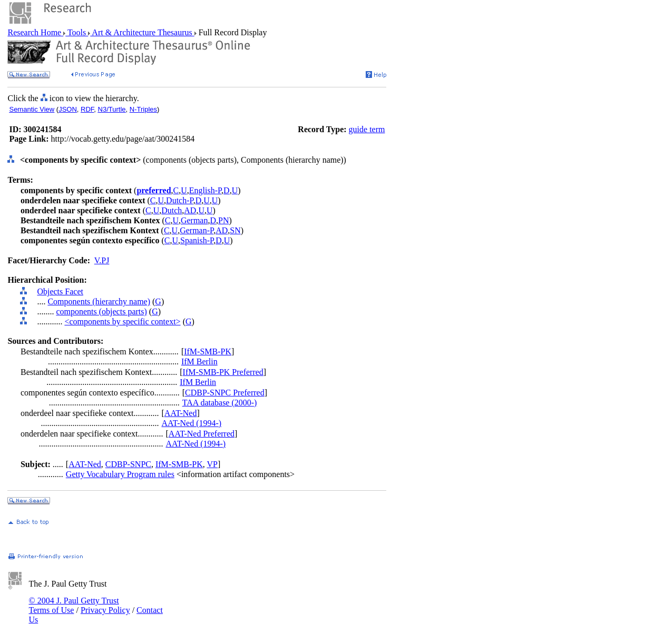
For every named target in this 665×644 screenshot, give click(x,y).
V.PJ (102, 260)
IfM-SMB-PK (208, 351)
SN (235, 230)
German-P (197, 230)
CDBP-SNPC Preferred (225, 393)
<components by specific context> (122, 321)
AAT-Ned (181, 413)
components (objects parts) (101, 311)
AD (190, 210)
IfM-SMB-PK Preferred (223, 372)
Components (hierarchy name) (99, 301)
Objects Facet (60, 291)
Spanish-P (197, 240)
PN (223, 220)
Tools (77, 32)
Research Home (35, 32)
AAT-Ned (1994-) (192, 423)
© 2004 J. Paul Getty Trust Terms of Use (74, 605)
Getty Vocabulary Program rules (120, 474)
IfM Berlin (199, 361)
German (194, 220)
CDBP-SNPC (128, 464)
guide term (367, 129)
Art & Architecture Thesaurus (142, 32)
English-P (205, 190)
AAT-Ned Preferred (202, 434)
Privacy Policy (105, 610)
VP (212, 464)
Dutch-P (180, 200)
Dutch (172, 210)
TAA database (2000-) (220, 403)
